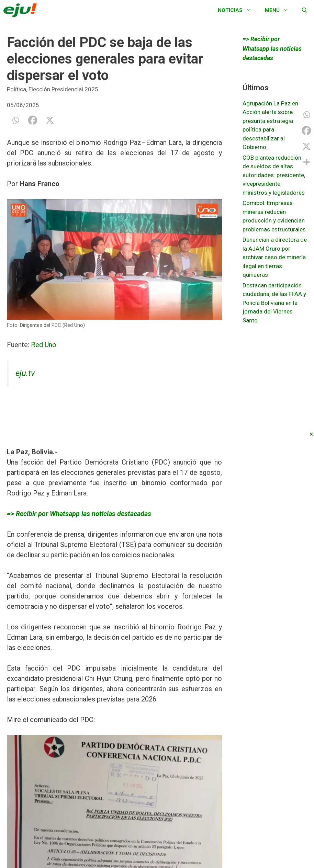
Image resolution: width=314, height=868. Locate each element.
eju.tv (25, 373)
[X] (50, 120)
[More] (306, 162)
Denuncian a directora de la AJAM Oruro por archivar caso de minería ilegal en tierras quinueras (275, 257)
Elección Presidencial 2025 (63, 89)
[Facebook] (33, 120)
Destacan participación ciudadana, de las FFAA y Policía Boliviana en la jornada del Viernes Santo (274, 303)
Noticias (238, 10)
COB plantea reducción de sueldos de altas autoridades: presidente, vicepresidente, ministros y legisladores (274, 175)
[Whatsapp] (15, 120)
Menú (280, 10)
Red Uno (44, 345)
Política (16, 89)
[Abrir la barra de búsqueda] (305, 10)
